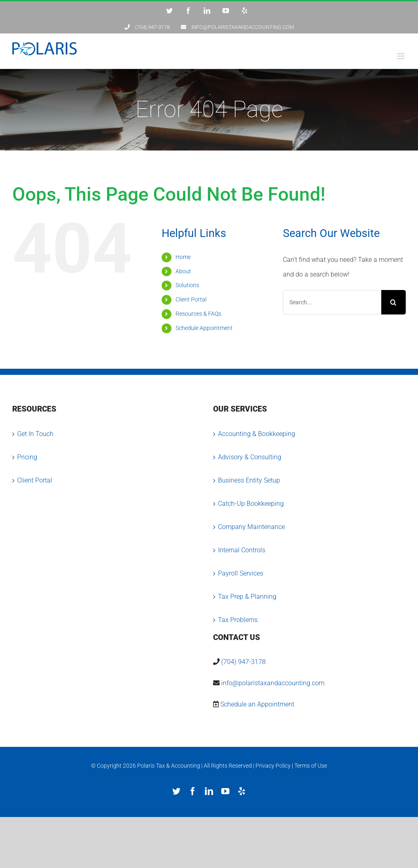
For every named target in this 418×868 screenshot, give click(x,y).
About (183, 271)
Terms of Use (311, 766)
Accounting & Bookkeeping (257, 434)
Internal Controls (242, 550)
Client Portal (191, 299)
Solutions (187, 285)
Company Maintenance (251, 527)
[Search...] (332, 302)
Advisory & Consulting (250, 457)
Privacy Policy (273, 766)
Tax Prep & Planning (247, 597)
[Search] (394, 302)
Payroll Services (241, 573)
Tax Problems (238, 620)
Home (183, 257)
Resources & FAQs (198, 314)
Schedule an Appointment (257, 704)
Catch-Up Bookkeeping (251, 504)
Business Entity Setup (249, 480)
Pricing (27, 457)
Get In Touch (35, 434)
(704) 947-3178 (243, 662)
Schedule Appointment (204, 328)
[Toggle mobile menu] (401, 56)
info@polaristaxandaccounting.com (273, 683)
